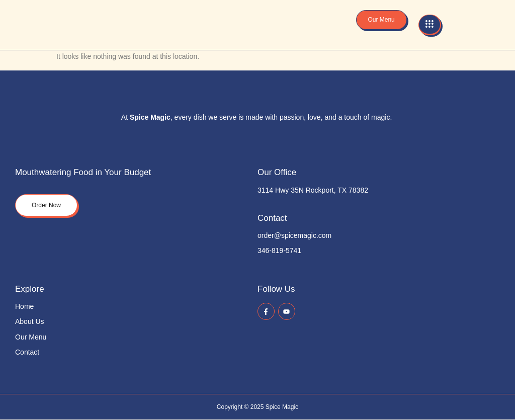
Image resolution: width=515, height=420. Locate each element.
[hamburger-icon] (430, 25)
